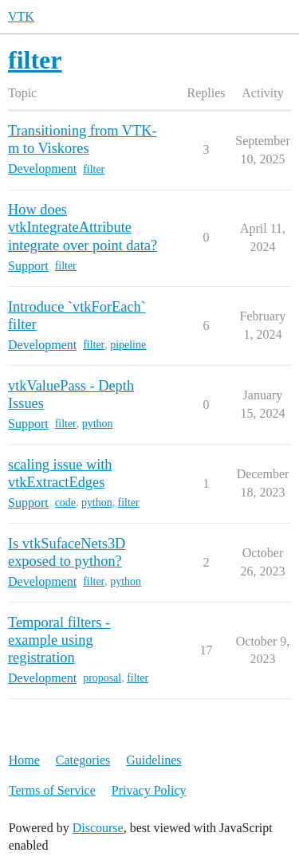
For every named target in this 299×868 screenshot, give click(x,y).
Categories (83, 760)
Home (24, 760)
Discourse (98, 828)
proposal (102, 678)
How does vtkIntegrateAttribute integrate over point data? (83, 227)
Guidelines (153, 760)
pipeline (128, 345)
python (98, 424)
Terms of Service (52, 790)
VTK (21, 16)
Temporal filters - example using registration (59, 640)
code (65, 503)
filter (94, 169)
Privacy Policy (149, 790)
